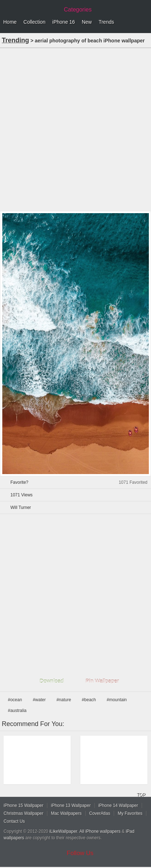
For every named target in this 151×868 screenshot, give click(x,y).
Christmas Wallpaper (23, 813)
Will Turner (21, 508)
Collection (34, 22)
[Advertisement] (75, 129)
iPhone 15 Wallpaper (23, 805)
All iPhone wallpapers (100, 831)
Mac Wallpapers (66, 813)
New (87, 22)
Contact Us (14, 821)
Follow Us (80, 853)
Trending (15, 40)
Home (10, 22)
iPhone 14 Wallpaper (118, 805)
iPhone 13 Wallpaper (71, 805)
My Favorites (130, 813)
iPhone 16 (64, 22)
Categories (78, 10)
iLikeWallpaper (63, 831)
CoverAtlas (100, 813)
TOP (141, 795)
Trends (106, 22)
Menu (144, 22)
